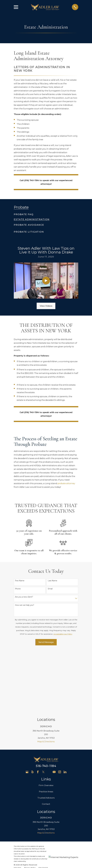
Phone (18, 589)
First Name (20, 581)
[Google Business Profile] (27, 708)
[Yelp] (32, 708)
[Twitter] (43, 708)
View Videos (46, 306)
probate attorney (66, 483)
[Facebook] (38, 708)
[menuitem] (24, 213)
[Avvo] (49, 708)
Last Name (52, 581)
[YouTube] (54, 708)
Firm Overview (46, 721)
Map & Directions (46, 677)
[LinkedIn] (65, 708)
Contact (46, 740)
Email (50, 589)
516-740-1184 (46, 702)
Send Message (46, 642)
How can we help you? (24, 605)
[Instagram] (60, 708)
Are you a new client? (24, 597)
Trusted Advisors (46, 734)
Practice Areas (46, 727)
